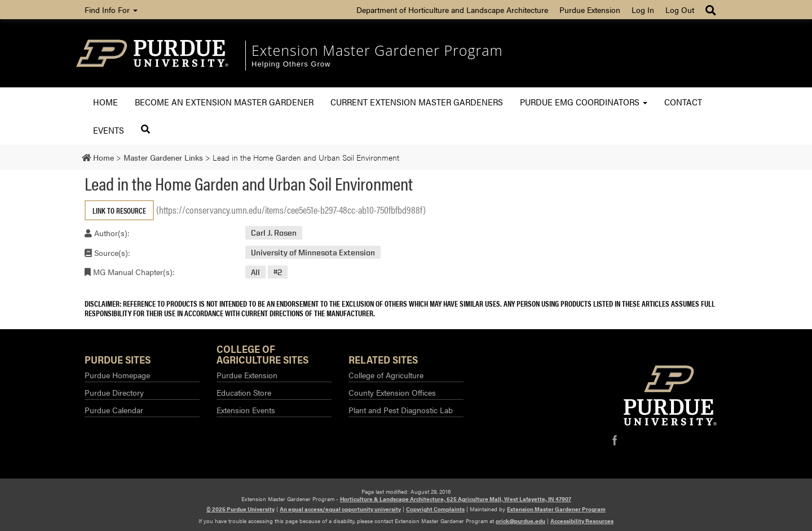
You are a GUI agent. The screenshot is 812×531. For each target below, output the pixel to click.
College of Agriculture (386, 375)
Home (105, 102)
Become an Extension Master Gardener (224, 102)
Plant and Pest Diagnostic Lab (401, 410)
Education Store (244, 392)
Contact (683, 102)
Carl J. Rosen (274, 233)
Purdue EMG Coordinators (584, 102)
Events (109, 130)
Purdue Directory (114, 392)
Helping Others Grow (291, 64)
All (255, 272)
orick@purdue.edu (520, 521)
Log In (643, 10)
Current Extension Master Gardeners (417, 102)
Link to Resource (119, 210)
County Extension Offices (392, 392)
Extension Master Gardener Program (377, 50)
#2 (278, 272)
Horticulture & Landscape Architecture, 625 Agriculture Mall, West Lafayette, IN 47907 (456, 499)
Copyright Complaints (435, 509)
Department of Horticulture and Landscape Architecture (452, 10)
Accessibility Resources (582, 521)
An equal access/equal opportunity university (340, 509)
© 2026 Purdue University (240, 509)
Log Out (680, 10)
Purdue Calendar (114, 410)
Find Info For (111, 10)
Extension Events (246, 410)
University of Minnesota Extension (313, 252)
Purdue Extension (590, 10)
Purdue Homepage (117, 375)
